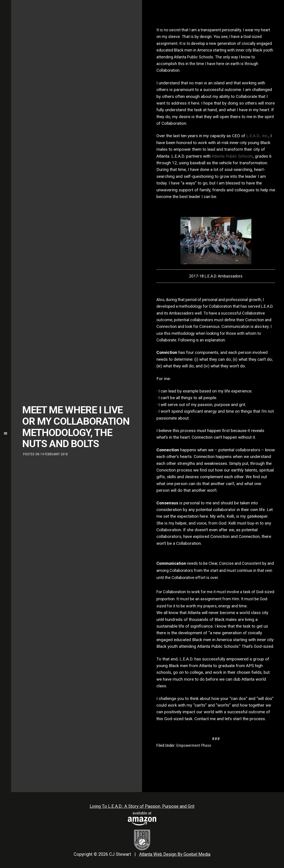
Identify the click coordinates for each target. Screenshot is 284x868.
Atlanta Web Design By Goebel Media (175, 854)
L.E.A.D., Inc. (257, 136)
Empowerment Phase (194, 745)
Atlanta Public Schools (232, 156)
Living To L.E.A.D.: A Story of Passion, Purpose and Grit (142, 806)
